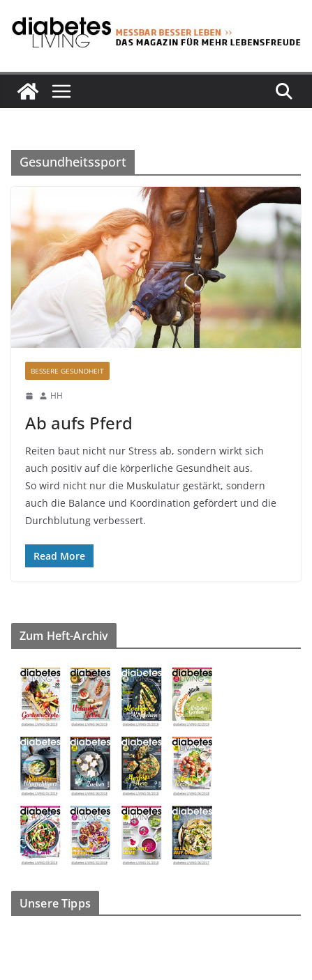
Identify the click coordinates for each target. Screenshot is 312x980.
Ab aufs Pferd (79, 423)
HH (57, 396)
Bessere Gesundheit (67, 371)
